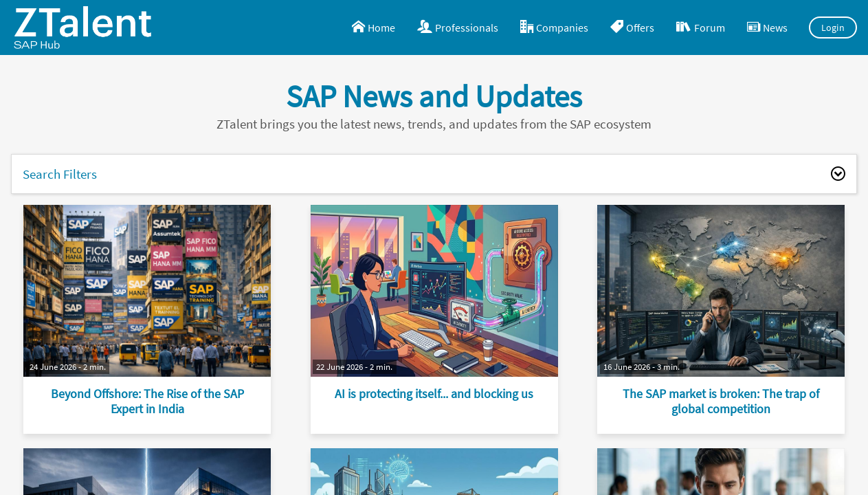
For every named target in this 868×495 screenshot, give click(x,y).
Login (833, 27)
